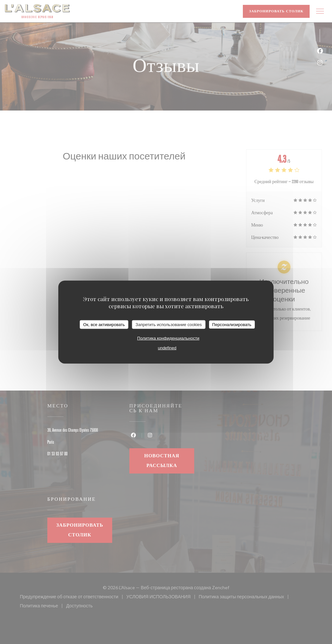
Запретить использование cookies (169, 324)
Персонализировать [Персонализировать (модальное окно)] (232, 324)
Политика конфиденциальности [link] (168, 338)
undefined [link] (167, 348)
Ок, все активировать (104, 324)
